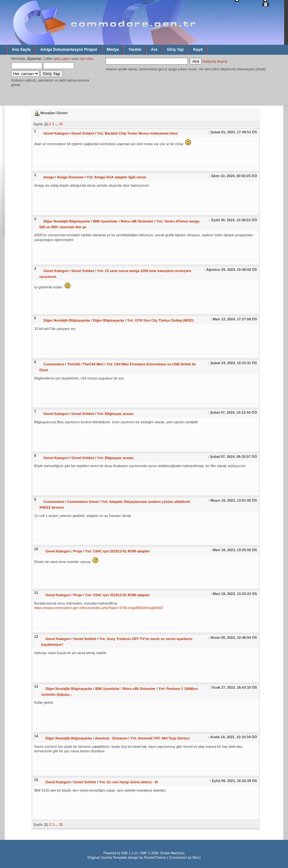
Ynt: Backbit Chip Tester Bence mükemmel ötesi (137, 133)
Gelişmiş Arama (215, 61)
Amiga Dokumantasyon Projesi (68, 50)
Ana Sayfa (21, 50)
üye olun (86, 59)
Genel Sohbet (83, 133)
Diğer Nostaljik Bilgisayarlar (67, 221)
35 (61, 124)
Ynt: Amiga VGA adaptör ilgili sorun (116, 177)
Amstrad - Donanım (111, 738)
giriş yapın (62, 59)
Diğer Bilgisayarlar (109, 320)
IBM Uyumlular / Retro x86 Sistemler (123, 221)
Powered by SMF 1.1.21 (120, 853)
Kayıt (198, 50)
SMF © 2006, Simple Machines (163, 853)
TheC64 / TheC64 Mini (85, 364)
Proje (78, 551)
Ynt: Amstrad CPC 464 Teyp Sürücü (160, 738)
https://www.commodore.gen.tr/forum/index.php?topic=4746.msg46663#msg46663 (99, 608)
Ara (154, 50)
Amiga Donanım (70, 177)
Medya (113, 50)
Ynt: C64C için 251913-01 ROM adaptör (117, 551)
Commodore (54, 364)
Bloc (196, 857)
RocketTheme (155, 857)
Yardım (135, 50)
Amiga (49, 177)
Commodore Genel (83, 502)
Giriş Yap (175, 50)
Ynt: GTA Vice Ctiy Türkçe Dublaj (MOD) (160, 320)
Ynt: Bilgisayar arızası (115, 414)
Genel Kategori (56, 133)
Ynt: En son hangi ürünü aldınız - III (128, 782)
